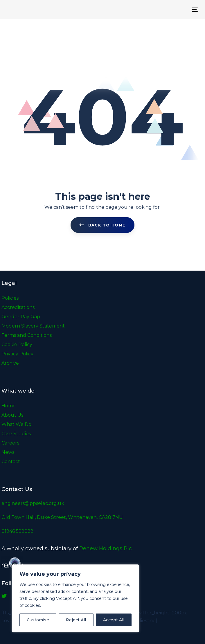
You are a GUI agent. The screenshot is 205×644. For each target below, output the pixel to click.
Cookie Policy (17, 345)
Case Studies (16, 434)
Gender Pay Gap (21, 317)
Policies (10, 298)
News (8, 452)
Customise (38, 620)
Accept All (114, 620)
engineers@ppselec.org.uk (33, 503)
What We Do (16, 424)
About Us (12, 415)
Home (9, 406)
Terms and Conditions (27, 335)
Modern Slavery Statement (33, 326)
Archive (10, 363)
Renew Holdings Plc (106, 548)
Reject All (76, 620)
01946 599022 (17, 531)
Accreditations (18, 307)
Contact (11, 462)
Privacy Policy (17, 354)
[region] (75, 598)
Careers (10, 443)
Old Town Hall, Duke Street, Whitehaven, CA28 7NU (62, 517)
